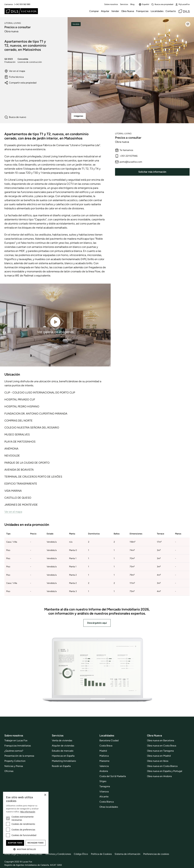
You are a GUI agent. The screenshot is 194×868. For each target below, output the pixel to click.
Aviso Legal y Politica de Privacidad (23, 854)
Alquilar (105, 11)
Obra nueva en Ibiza (158, 761)
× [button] (45, 795)
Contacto (171, 11)
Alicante (104, 797)
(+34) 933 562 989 (22, 4)
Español (144, 4)
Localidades (157, 11)
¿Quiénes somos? (14, 751)
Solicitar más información (152, 172)
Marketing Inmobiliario (64, 761)
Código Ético (81, 854)
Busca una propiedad (162, 4)
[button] (26, 849)
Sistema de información (127, 854)
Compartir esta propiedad (20, 83)
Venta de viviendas (62, 740)
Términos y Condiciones (58, 854)
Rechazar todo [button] (35, 843)
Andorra (104, 771)
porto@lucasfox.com (129, 162)
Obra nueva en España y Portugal (165, 771)
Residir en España (61, 766)
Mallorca (104, 756)
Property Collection (15, 761)
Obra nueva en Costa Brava (162, 746)
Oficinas (9, 771)
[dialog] (26, 823)
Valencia (104, 766)
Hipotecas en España (63, 756)
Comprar (94, 11)
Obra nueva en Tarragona (160, 751)
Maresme (104, 761)
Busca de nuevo (15, 117)
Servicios (124, 4)
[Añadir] (188, 24)
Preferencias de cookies (156, 854)
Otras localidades (109, 807)
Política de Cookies (101, 854)
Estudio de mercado (63, 751)
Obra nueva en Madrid (159, 756)
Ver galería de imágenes (55, 325)
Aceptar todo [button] (15, 843)
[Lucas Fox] (21, 11)
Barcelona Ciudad (109, 740)
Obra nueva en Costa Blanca (162, 766)
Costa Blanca (107, 802)
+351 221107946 (126, 156)
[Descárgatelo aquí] (97, 670)
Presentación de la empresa (19, 756)
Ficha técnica (14, 77)
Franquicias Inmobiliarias (18, 746)
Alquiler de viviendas (63, 746)
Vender (115, 11)
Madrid (103, 751)
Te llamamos (124, 150)
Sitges (103, 781)
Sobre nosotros (111, 4)
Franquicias (142, 11)
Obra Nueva (128, 11)
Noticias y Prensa (14, 766)
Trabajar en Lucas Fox (16, 740)
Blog (132, 4)
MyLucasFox (182, 4)
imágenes (79, 116)
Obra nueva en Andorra (159, 776)
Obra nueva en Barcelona (161, 740)
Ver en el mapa (15, 71)
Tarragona (105, 786)
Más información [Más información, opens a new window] (28, 812)
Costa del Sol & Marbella (113, 776)
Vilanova (104, 792)
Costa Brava (106, 746)
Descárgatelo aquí (97, 623)
